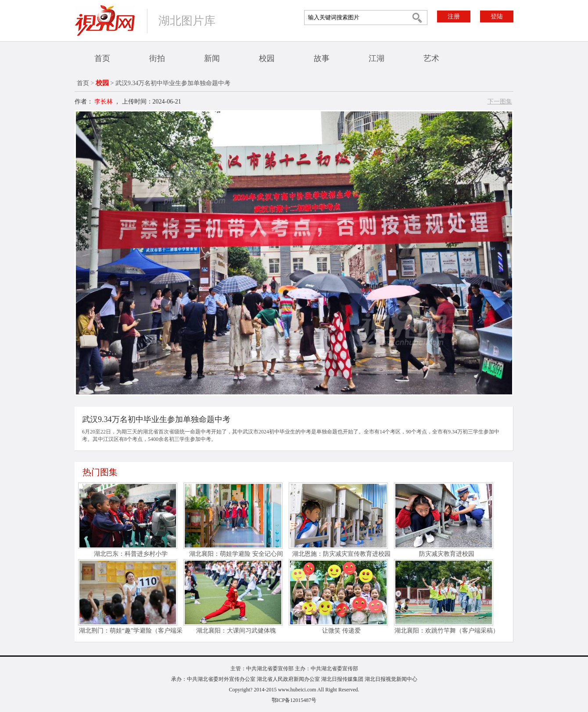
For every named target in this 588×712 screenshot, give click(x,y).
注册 (454, 16)
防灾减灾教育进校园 (447, 554)
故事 (322, 58)
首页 (102, 58)
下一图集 (500, 102)
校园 (267, 58)
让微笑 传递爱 (341, 631)
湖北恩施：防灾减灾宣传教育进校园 (341, 554)
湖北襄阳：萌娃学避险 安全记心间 (236, 554)
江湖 (376, 58)
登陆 (497, 16)
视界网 (105, 20)
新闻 (212, 58)
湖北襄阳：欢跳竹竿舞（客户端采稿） (447, 631)
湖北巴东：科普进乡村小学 (131, 554)
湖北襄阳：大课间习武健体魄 (236, 631)
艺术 (431, 58)
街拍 (157, 58)
